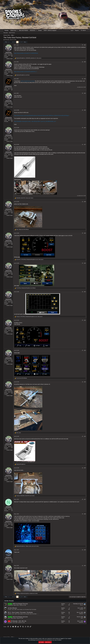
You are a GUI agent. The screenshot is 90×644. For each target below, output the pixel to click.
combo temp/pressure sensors (28, 81)
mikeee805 (10, 623)
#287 (85, 144)
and (23, 75)
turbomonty (7, 40)
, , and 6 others (27, 546)
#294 (85, 382)
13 (13, 42)
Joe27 (9, 618)
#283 (85, 79)
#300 (85, 566)
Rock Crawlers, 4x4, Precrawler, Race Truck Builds (27, 610)
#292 (85, 320)
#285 (85, 110)
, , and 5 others (25, 496)
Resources (33, 30)
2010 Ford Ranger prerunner (20, 617)
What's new (13, 30)
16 (20, 42)
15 (17, 42)
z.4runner (10, 610)
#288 (85, 202)
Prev (6, 42)
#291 (85, 292)
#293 (85, 350)
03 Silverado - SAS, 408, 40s (18, 621)
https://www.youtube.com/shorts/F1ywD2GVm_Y (25, 72)
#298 (85, 514)
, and (22, 229)
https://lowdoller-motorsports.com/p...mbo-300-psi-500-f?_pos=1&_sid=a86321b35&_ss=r (35, 121)
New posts (6, 33)
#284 (85, 93)
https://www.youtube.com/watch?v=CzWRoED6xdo (26, 53)
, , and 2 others (25, 198)
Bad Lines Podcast (24, 30)
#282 (85, 62)
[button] (17, 30)
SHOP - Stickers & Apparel (50, 30)
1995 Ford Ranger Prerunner (20, 604)
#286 (85, 128)
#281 (85, 45)
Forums (7, 30)
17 (22, 42)
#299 (85, 550)
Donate (40, 30)
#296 (85, 468)
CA (12, 562)
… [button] (11, 42)
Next (25, 42)
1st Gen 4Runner (12, 608)
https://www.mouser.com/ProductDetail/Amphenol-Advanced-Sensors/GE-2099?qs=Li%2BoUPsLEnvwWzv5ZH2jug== (42, 115)
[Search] (83, 30)
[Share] (82, 45)
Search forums (12, 33)
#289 (85, 233)
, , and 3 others (27, 593)
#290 (85, 263)
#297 (85, 499)
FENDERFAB (10, 605)
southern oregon (10, 59)
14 (15, 42)
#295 (85, 436)
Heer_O (82, 605)
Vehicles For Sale (23, 605)
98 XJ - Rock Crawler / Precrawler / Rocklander (20, 612)
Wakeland (10, 614)
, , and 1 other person (29, 58)
